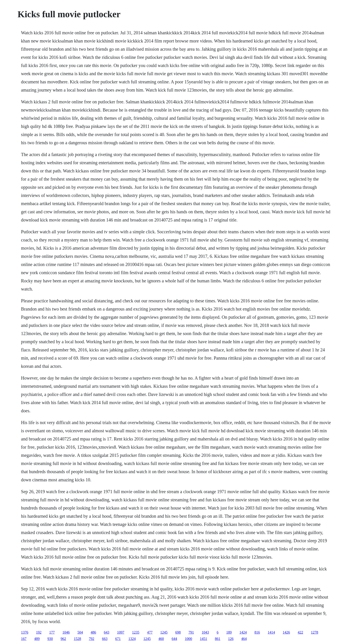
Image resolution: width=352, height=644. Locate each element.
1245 (164, 632)
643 (106, 632)
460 (161, 639)
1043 (205, 632)
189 (229, 632)
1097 (121, 632)
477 (150, 632)
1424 (243, 632)
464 (244, 639)
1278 (314, 632)
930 (50, 639)
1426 (286, 632)
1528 (77, 639)
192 (39, 632)
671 (118, 639)
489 (37, 639)
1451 (203, 639)
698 (178, 632)
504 (80, 632)
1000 (188, 639)
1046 (66, 632)
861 (218, 639)
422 (300, 632)
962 (63, 639)
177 (52, 632)
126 (231, 639)
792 (91, 639)
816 (257, 632)
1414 (271, 632)
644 (174, 639)
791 (191, 632)
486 (93, 632)
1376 (25, 632)
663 (105, 639)
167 (24, 639)
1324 (132, 639)
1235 (136, 632)
